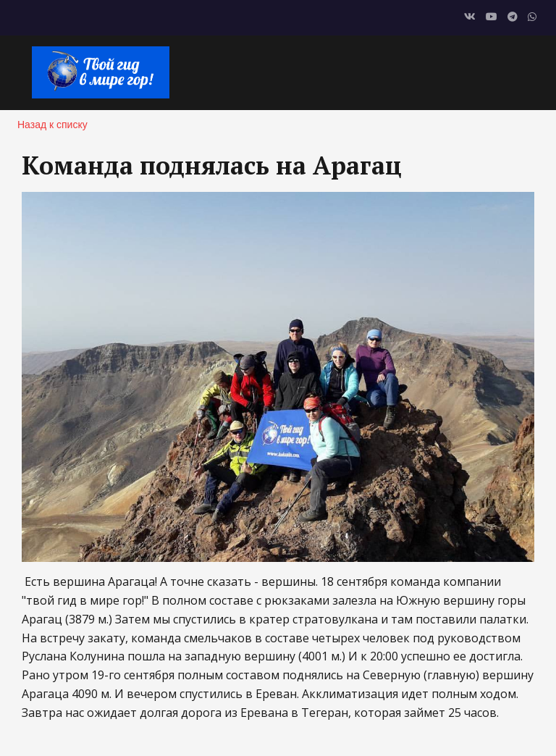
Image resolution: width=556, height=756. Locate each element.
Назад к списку (52, 125)
